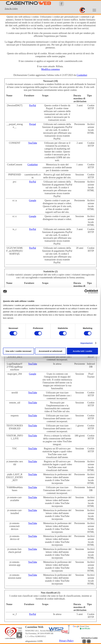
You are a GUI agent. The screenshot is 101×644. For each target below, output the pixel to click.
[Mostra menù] (94, 10)
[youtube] (89, 641)
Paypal (33, 124)
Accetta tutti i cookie (83, 351)
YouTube (33, 143)
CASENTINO (22, 3)
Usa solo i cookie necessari (19, 351)
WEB (45, 3)
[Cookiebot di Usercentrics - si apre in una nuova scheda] (86, 292)
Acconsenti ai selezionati (50, 351)
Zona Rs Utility (11, 9)
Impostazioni (87, 343)
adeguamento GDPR (34, 641)
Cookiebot (82, 75)
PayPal (33, 105)
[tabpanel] (14, 9)
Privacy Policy (66, 641)
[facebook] (84, 641)
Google (33, 200)
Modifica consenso (50, 69)
